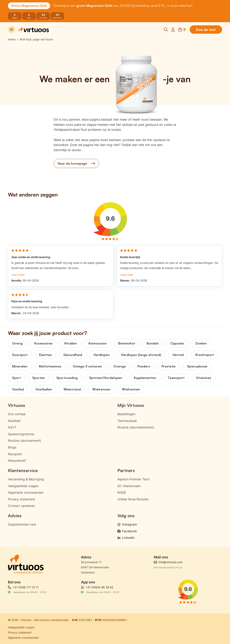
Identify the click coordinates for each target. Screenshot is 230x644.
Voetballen (44, 389)
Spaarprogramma (21, 434)
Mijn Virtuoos (131, 405)
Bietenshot (127, 343)
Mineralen (20, 366)
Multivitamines (50, 366)
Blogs (12, 447)
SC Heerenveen (129, 486)
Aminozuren (97, 343)
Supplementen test (22, 524)
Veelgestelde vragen (23, 486)
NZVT (12, 427)
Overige (120, 366)
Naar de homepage (76, 163)
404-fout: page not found (36, 39)
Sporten (39, 378)
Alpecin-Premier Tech (133, 479)
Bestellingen (126, 414)
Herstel (178, 355)
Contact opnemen (21, 506)
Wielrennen (101, 389)
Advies (15, 516)
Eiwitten (46, 355)
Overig (17, 343)
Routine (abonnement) (25, 441)
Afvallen (70, 343)
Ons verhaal (17, 414)
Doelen (201, 343)
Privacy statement (21, 499)
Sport (16, 378)
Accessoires (43, 343)
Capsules (177, 343)
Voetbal (18, 389)
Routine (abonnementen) (136, 427)
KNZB (122, 492)
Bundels (153, 343)
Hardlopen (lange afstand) (141, 355)
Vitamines (204, 378)
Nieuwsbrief (17, 461)
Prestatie (169, 366)
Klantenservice (23, 470)
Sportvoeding (67, 378)
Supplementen (145, 378)
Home (12, 39)
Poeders (144, 366)
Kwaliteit (14, 421)
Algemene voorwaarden (26, 492)
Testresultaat (127, 421)
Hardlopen (102, 355)
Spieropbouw (197, 366)
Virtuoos (17, 405)
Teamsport (176, 378)
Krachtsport (205, 355)
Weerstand (72, 389)
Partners (126, 470)
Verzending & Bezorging (26, 479)
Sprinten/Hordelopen (106, 378)
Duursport (20, 355)
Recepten (15, 454)
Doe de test (206, 30)
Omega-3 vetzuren (87, 366)
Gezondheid (73, 355)
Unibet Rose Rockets (133, 499)
